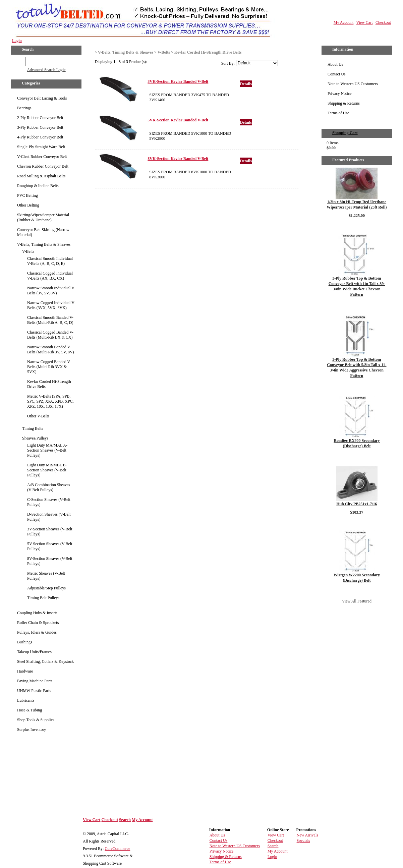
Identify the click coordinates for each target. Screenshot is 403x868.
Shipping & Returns (344, 103)
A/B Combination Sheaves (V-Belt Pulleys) (49, 487)
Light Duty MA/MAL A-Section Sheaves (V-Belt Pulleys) (47, 450)
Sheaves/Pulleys (35, 438)
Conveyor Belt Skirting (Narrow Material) (43, 232)
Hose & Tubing (30, 710)
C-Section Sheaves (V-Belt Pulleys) (49, 502)
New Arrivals (307, 835)
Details (246, 84)
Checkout (383, 22)
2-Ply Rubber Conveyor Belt (40, 118)
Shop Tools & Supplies (36, 720)
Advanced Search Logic (46, 70)
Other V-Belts (38, 416)
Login (17, 41)
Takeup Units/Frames (34, 652)
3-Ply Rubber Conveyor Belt (40, 127)
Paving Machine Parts (35, 681)
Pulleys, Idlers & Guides (37, 632)
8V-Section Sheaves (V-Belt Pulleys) (50, 561)
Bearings (24, 108)
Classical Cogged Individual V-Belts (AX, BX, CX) (50, 276)
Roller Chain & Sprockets (38, 623)
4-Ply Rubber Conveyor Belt (40, 137)
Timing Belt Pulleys (43, 598)
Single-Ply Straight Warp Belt (41, 147)
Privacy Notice (340, 94)
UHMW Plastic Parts (34, 691)
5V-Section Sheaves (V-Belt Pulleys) (50, 546)
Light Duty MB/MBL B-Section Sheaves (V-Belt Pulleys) (47, 470)
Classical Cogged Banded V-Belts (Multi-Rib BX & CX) (50, 335)
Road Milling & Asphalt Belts (41, 176)
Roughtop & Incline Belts (38, 186)
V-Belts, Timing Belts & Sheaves (44, 244)
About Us (335, 64)
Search (125, 820)
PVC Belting (27, 195)
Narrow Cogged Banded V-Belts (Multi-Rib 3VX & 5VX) (49, 367)
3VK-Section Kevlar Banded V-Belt (178, 81)
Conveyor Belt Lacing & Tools (42, 98)
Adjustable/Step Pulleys (46, 588)
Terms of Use (338, 113)
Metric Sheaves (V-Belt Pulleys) (46, 576)
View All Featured (357, 601)
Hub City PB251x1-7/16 (357, 504)
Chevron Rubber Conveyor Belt (43, 166)
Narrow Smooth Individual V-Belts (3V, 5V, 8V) (51, 291)
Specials (303, 841)
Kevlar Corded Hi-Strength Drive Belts (49, 384)
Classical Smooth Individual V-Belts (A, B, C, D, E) (50, 261)
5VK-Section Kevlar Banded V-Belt (178, 120)
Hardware (25, 671)
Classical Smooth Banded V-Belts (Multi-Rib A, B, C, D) (50, 320)
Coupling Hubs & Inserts (37, 613)
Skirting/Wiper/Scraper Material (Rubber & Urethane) (43, 217)
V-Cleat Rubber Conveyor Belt (42, 157)
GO (21, 60)
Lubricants (26, 700)
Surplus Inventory (32, 730)
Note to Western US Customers (353, 84)
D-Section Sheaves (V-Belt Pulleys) (49, 517)
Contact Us (337, 74)
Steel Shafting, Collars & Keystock (45, 661)
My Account (344, 22)
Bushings (25, 642)
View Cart (365, 22)
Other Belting (28, 205)
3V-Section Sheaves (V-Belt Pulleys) (50, 532)
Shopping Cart (345, 133)
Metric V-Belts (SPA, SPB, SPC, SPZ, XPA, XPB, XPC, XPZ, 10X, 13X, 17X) (50, 401)
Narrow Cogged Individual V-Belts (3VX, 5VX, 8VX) (51, 305)
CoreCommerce (117, 849)
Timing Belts (33, 428)
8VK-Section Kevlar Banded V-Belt (178, 159)
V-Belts (28, 251)
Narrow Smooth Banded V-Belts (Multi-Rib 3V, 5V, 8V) (51, 350)
